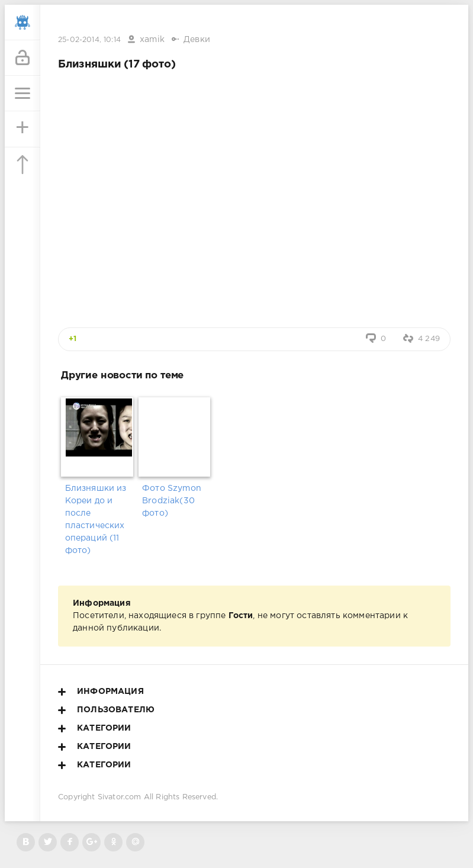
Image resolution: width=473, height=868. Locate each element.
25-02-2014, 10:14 (89, 40)
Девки (197, 40)
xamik (152, 40)
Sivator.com (120, 797)
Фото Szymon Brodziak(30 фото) (172, 501)
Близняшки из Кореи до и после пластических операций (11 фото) (96, 520)
